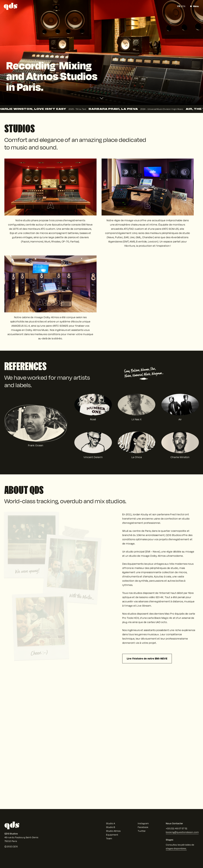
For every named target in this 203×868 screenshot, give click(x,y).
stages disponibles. (176, 848)
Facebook (143, 827)
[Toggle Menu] (195, 6)
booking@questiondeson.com (182, 832)
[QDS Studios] (11, 6)
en (184, 6)
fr (179, 6)
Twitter (142, 831)
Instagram (143, 823)
